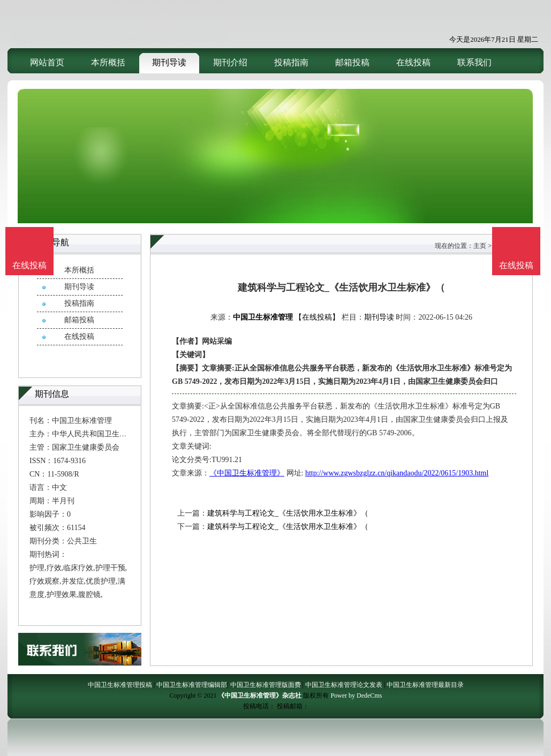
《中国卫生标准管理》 (247, 473)
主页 (480, 246)
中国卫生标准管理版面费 (266, 685)
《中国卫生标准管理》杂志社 (260, 695)
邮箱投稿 (352, 62)
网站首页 (47, 62)
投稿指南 (291, 62)
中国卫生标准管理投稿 (120, 685)
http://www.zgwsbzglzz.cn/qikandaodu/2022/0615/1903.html (397, 473)
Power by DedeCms (356, 695)
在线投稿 (413, 62)
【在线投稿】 (317, 317)
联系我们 (474, 62)
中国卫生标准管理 (263, 317)
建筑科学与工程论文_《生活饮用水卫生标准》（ (288, 513)
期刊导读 (169, 62)
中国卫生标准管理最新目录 (425, 685)
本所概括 (108, 62)
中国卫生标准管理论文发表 (344, 685)
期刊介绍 (230, 62)
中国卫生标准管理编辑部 (192, 685)
